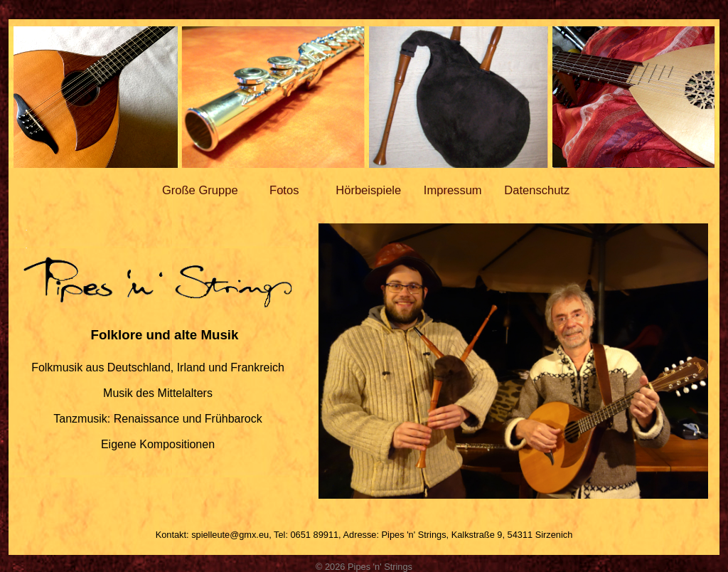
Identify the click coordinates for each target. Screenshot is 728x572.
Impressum (453, 190)
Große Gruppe (200, 190)
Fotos (284, 190)
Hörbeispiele (368, 190)
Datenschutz (537, 190)
